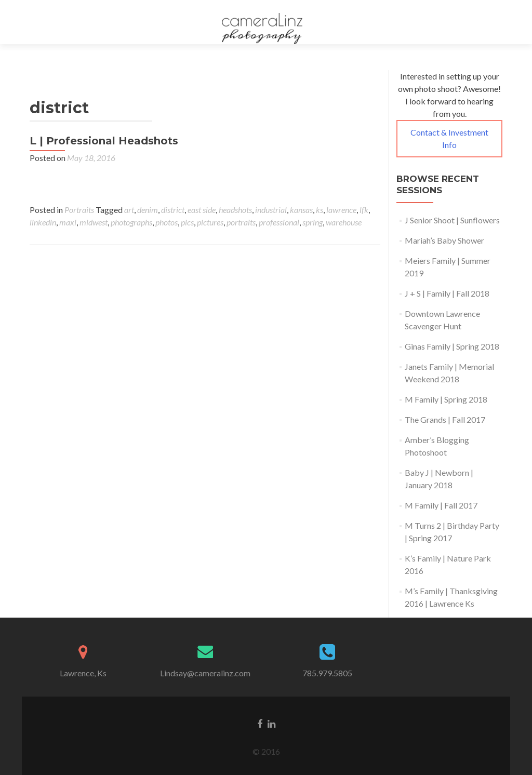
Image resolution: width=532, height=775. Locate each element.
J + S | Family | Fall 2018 (447, 293)
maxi (68, 222)
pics (187, 222)
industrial (271, 210)
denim (148, 210)
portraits (241, 222)
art (129, 210)
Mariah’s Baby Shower (444, 240)
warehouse (344, 222)
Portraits (79, 210)
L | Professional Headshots (104, 141)
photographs (131, 222)
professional (279, 222)
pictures (210, 222)
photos (167, 222)
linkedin (43, 222)
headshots (235, 210)
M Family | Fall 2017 (441, 505)
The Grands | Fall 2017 (445, 419)
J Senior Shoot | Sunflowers (452, 220)
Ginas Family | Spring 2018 (452, 346)
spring (312, 222)
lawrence (341, 210)
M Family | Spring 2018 (446, 399)
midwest (94, 222)
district (173, 210)
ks (320, 210)
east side (202, 210)
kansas (301, 210)
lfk (364, 210)
